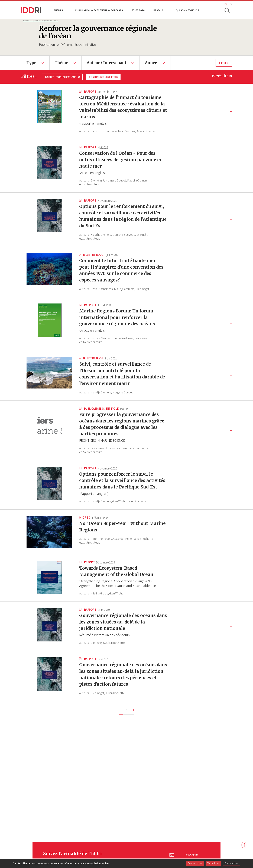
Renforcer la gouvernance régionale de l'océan (41, 20)
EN (231, 4)
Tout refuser (213, 863)
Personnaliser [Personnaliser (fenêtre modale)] (231, 863)
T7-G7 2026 (138, 10)
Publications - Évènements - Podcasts (99, 10)
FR (226, 4)
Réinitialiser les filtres (104, 77)
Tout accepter (195, 863)
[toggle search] (227, 10)
